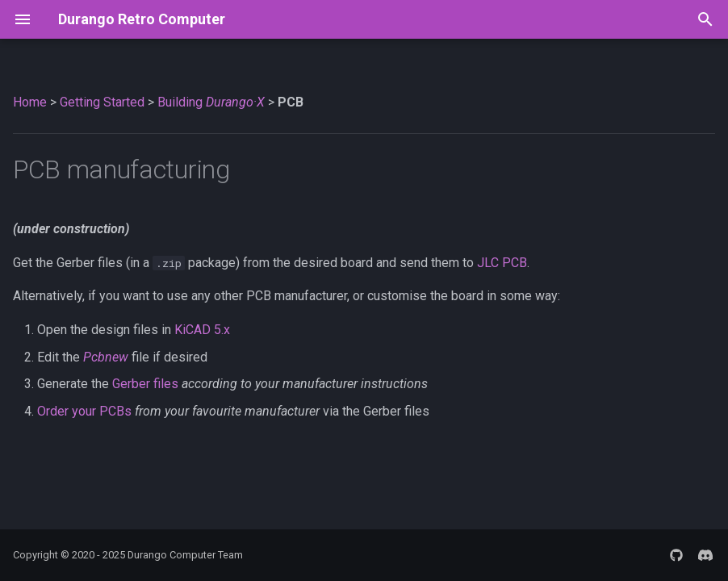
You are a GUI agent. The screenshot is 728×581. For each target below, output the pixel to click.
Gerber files (145, 384)
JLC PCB (502, 263)
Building (211, 102)
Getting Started (102, 102)
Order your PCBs (84, 411)
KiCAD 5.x (202, 330)
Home (30, 102)
